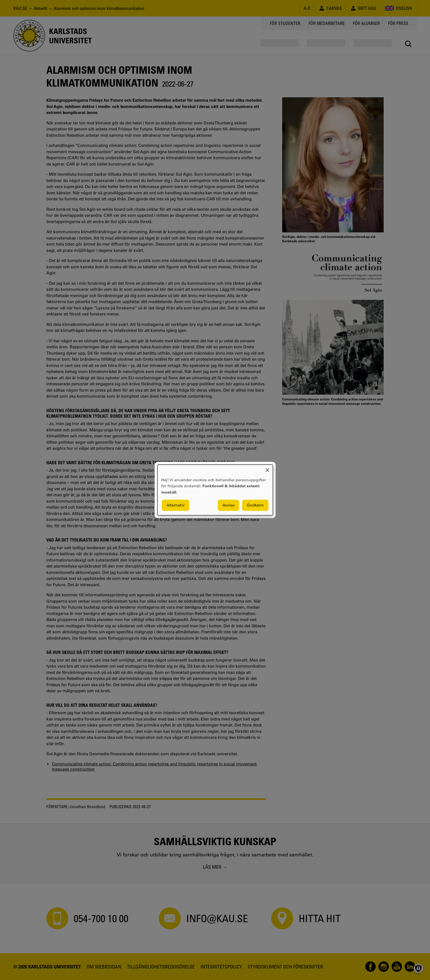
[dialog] (215, 490)
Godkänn (255, 505)
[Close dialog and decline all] (267, 468)
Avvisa (228, 505)
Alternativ (176, 505)
